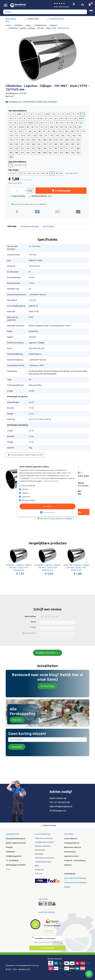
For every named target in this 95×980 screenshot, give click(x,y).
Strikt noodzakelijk (28, 486)
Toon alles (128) (71, 173)
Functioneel (26, 497)
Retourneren (40, 850)
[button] (91, 12)
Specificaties (48, 226)
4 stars (53, 617)
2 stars (46, 617)
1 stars (42, 617)
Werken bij (39, 870)
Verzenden (39, 854)
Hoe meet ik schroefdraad (75, 878)
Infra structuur (70, 852)
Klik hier (17, 720)
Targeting (25, 493)
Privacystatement (24, 965)
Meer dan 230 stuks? (29, 204)
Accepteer (48, 506)
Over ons (39, 873)
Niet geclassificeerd (28, 500)
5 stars (57, 617)
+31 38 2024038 (12, 860)
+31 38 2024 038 (62, 802)
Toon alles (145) (21, 165)
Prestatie (25, 489)
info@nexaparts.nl (63, 806)
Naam (33, 622)
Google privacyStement (50, 481)
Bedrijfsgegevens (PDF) (16, 865)
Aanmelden (17, 747)
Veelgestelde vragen (43, 862)
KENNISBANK (70, 874)
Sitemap (36, 965)
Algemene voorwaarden (45, 858)
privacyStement (35, 478)
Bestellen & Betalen (43, 846)
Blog (37, 866)
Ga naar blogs (47, 686)
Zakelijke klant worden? (44, 842)
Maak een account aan (44, 838)
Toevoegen (46, 641)
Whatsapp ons (59, 811)
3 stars (50, 617)
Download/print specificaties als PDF (25, 455)
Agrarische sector (71, 856)
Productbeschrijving (30, 226)
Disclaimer (10, 965)
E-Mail (33, 627)
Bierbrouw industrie (72, 847)
